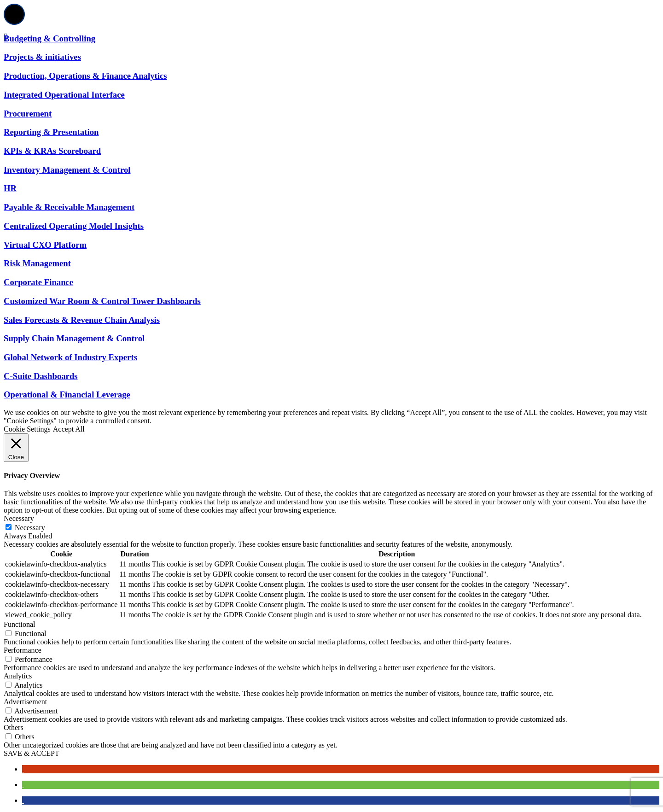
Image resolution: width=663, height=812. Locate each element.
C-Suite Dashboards (41, 376)
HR (10, 188)
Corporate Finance (38, 282)
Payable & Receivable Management (69, 207)
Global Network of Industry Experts (70, 357)
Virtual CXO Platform (45, 245)
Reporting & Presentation (51, 132)
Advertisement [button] (25, 702)
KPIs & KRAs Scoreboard (52, 151)
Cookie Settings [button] (27, 429)
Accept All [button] (69, 429)
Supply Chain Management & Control (74, 338)
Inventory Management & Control (67, 170)
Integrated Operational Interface (64, 95)
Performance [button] (23, 650)
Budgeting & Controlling (49, 38)
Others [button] (14, 727)
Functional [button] (19, 624)
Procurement (28, 114)
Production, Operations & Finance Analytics (85, 76)
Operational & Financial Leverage (67, 394)
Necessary (30, 528)
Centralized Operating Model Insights (74, 226)
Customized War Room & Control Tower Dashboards (102, 301)
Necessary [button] (19, 518)
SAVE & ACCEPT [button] (32, 753)
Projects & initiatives (42, 57)
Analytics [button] (18, 676)
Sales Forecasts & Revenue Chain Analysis (82, 320)
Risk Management (37, 263)
